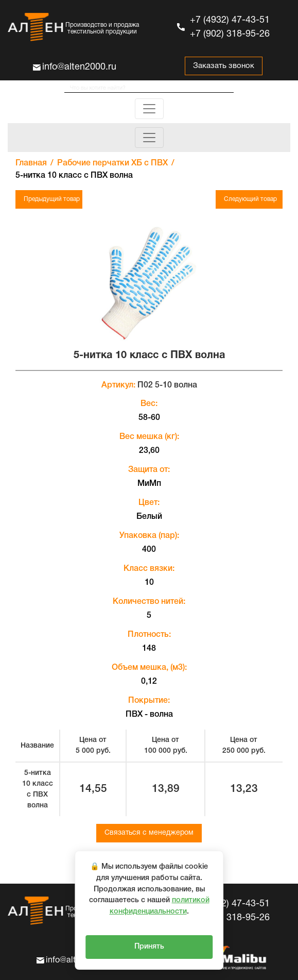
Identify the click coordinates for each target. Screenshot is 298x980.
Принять (149, 947)
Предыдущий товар (52, 199)
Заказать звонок (224, 66)
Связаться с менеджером (149, 833)
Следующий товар (250, 199)
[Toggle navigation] (149, 109)
